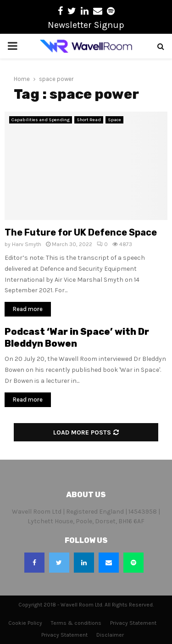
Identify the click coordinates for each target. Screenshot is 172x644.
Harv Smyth (27, 244)
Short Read (89, 120)
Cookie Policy (25, 623)
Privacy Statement (133, 623)
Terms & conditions (76, 623)
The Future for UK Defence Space (81, 232)
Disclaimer (110, 635)
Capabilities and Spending (41, 120)
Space (114, 120)
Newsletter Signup (86, 25)
